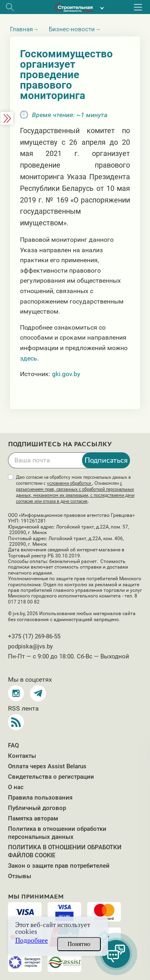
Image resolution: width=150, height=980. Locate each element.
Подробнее (32, 941)
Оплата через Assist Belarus (47, 766)
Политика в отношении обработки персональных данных (57, 833)
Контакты (22, 756)
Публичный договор (37, 808)
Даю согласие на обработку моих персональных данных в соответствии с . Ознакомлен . (75, 489)
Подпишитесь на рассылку (60, 444)
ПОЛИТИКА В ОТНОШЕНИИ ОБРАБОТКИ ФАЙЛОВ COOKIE (65, 851)
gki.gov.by (66, 374)
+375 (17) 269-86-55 (34, 636)
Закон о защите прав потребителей (59, 866)
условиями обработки (69, 483)
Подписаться (106, 460)
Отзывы (20, 876)
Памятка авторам (33, 818)
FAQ (13, 745)
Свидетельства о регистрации (51, 777)
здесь (29, 358)
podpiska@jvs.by (30, 646)
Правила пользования (40, 798)
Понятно (79, 944)
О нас (16, 787)
